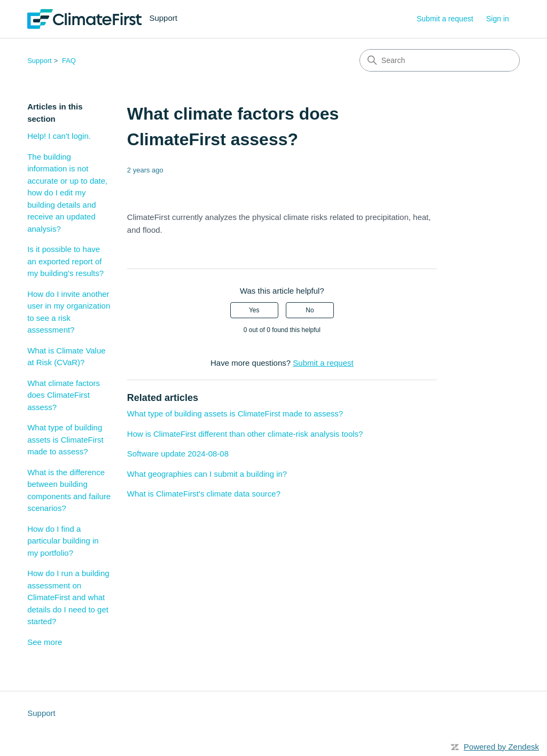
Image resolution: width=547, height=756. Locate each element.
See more (45, 642)
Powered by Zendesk (501, 747)
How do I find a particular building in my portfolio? (63, 541)
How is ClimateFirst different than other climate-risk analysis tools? (245, 434)
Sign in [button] (498, 19)
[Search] (440, 60)
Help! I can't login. (59, 136)
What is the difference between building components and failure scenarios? (69, 490)
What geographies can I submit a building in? (207, 474)
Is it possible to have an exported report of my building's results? (65, 261)
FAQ (69, 61)
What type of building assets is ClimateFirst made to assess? (65, 439)
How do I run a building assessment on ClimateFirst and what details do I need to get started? (68, 597)
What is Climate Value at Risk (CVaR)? (66, 357)
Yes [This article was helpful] (254, 310)
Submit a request (445, 19)
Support (40, 61)
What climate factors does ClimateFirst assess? (64, 395)
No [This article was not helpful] (310, 310)
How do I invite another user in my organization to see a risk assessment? (69, 312)
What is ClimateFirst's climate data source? (204, 494)
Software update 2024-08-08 (178, 454)
